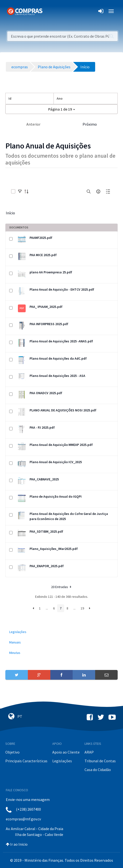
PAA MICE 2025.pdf (43, 255)
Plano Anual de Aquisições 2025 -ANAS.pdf (61, 341)
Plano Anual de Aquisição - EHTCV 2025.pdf (62, 289)
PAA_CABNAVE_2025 (44, 479)
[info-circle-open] (98, 191)
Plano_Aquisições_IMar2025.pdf (54, 549)
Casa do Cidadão (98, 770)
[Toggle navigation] (49, 11)
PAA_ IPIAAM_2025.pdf (46, 307)
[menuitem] (61, 632)
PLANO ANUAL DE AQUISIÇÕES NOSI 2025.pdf (63, 410)
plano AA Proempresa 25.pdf (51, 272)
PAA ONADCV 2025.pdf (46, 393)
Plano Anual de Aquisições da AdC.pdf (58, 358)
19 (82, 608)
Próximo (90, 124)
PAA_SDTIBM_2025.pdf (46, 531)
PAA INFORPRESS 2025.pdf (49, 324)
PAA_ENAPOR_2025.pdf (47, 566)
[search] (89, 191)
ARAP (89, 752)
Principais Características (26, 761)
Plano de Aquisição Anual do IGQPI (56, 496)
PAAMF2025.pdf (41, 238)
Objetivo (12, 752)
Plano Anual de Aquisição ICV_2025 (56, 462)
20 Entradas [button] (62, 587)
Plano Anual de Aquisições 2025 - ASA (57, 376)
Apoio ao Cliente (66, 752)
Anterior (33, 124)
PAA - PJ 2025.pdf (42, 427)
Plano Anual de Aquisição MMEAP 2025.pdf (61, 445)
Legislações (62, 761)
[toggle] (20, 191)
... (47, 608)
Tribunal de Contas (100, 761)
